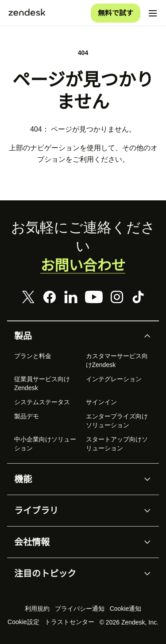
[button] (76, 336)
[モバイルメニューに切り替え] (153, 13)
